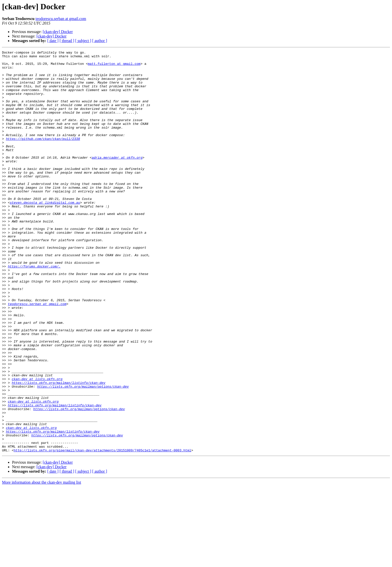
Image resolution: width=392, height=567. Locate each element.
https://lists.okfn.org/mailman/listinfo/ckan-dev (58, 449)
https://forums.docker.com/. (34, 310)
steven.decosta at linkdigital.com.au (45, 233)
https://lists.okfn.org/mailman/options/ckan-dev (83, 454)
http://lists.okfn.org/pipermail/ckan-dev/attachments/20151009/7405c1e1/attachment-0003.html (102, 530)
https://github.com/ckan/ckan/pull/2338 (43, 157)
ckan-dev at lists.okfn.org (37, 445)
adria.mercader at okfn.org (117, 179)
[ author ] (100, 41)
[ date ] (53, 41)
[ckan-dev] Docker (58, 32)
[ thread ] (67, 41)
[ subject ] (83, 41)
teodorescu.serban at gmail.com (61, 19)
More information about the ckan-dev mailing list (41, 563)
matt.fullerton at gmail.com (114, 67)
